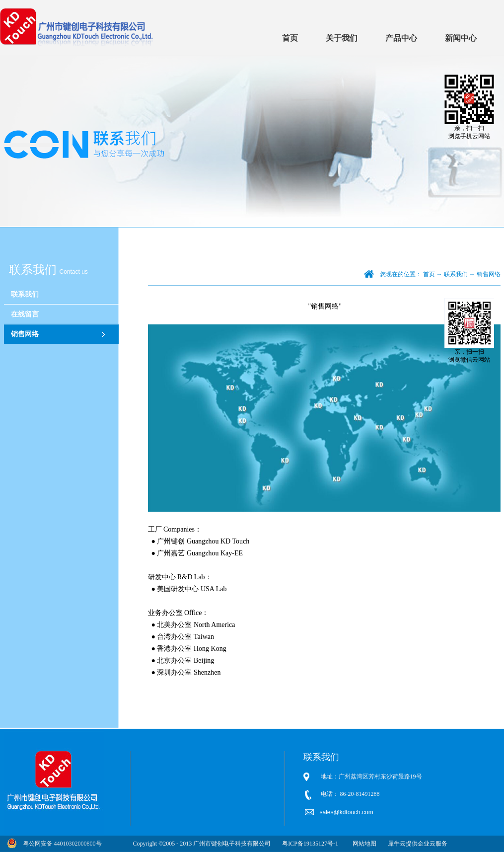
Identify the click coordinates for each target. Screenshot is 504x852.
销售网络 (489, 274)
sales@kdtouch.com (348, 812)
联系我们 (456, 274)
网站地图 (363, 844)
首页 (290, 38)
